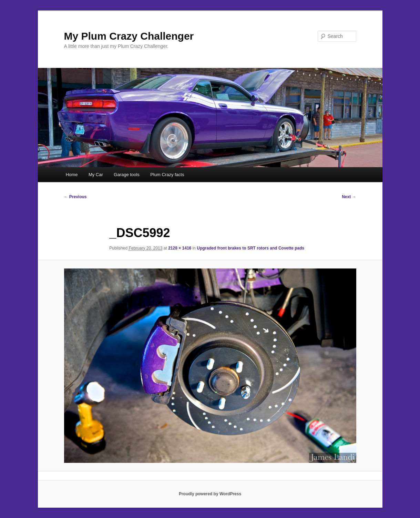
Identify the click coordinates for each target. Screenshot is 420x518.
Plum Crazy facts (167, 175)
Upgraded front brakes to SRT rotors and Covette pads (250, 248)
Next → (349, 197)
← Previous (75, 197)
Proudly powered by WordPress (210, 494)
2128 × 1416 (180, 248)
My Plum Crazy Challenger (129, 36)
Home (72, 175)
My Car (96, 175)
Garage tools (126, 175)
